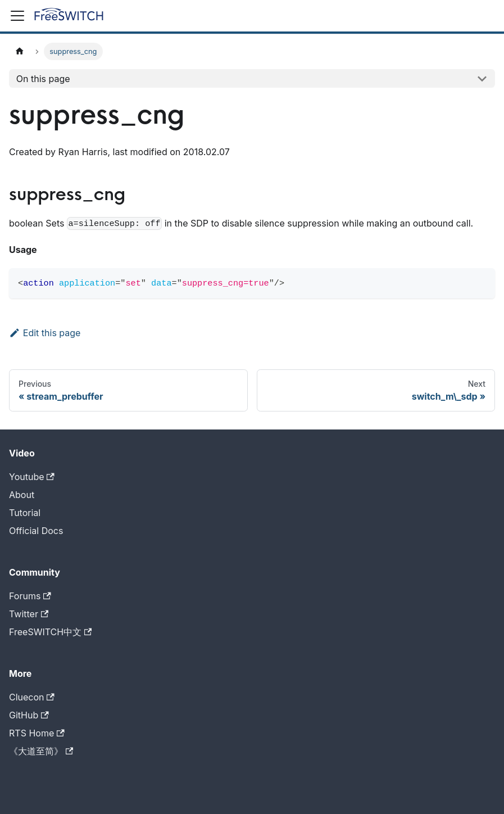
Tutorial (25, 513)
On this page (43, 79)
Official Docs (36, 531)
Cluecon (32, 697)
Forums (30, 596)
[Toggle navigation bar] (17, 16)
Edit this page (45, 333)
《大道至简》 (41, 751)
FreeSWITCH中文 (50, 632)
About (22, 495)
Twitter (29, 614)
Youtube (32, 477)
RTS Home (37, 733)
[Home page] (20, 51)
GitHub (29, 715)
